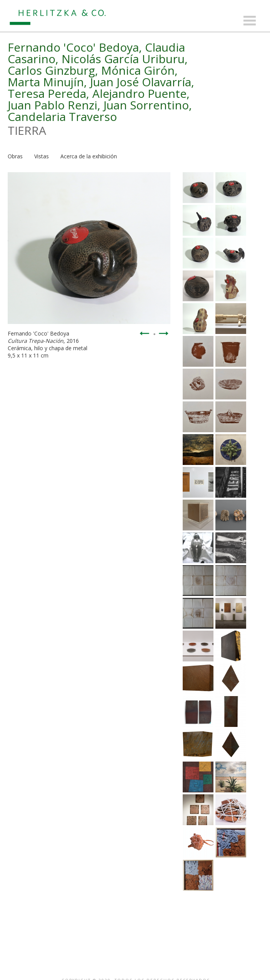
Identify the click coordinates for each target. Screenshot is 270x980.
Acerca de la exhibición (89, 156)
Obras (15, 156)
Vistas (42, 156)
